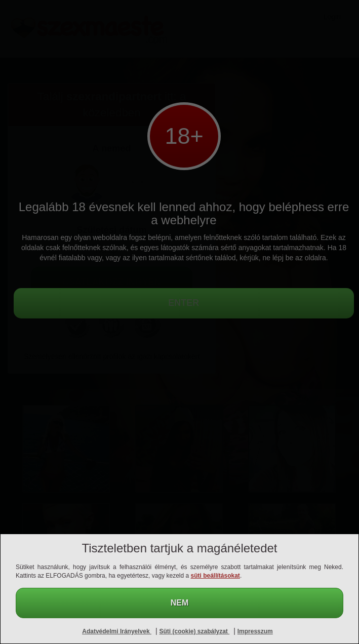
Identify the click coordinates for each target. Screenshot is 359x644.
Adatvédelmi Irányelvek (117, 631)
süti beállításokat (215, 576)
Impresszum (255, 631)
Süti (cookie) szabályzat (195, 631)
